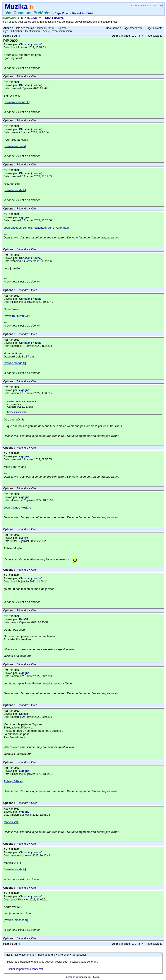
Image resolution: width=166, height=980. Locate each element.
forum (72, 977)
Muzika (16, 7)
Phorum (96, 977)
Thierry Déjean (13, 781)
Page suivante (154, 28)
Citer (34, 77)
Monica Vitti (11, 822)
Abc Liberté (54, 18)
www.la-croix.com (16, 920)
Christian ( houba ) (31, 44)
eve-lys (24, 538)
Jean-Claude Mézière (17, 508)
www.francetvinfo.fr (17, 102)
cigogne (24, 217)
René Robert (33, 683)
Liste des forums (24, 28)
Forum (36, 18)
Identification (32, 31)
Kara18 (24, 619)
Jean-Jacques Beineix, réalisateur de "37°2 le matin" (37, 228)
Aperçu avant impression (57, 31)
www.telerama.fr (15, 146)
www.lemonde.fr (15, 190)
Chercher (17, 31)
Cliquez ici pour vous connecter (25, 969)
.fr (31, 7)
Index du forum (46, 28)
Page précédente (133, 28)
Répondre (22, 77)
